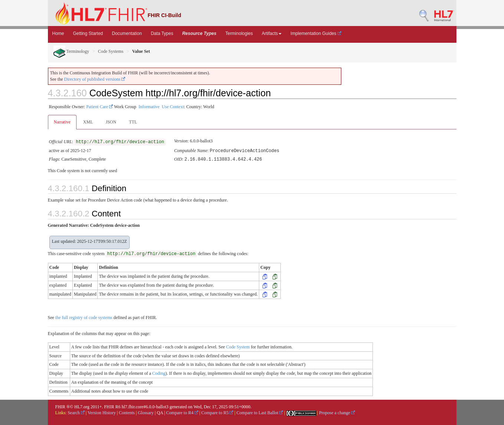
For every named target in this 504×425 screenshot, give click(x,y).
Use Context (173, 107)
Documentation (127, 33)
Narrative (62, 122)
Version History (102, 412)
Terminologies (239, 33)
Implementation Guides (316, 33)
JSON (111, 122)
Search (76, 412)
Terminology (71, 51)
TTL (133, 122)
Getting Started (88, 33)
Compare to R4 (182, 412)
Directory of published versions (95, 79)
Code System (238, 346)
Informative (149, 107)
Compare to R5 (217, 412)
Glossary (146, 412)
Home (58, 33)
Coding (159, 373)
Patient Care (100, 107)
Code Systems (111, 51)
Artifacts (272, 33)
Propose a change (337, 412)
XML (88, 122)
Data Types (162, 33)
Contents (127, 412)
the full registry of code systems (84, 317)
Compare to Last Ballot (260, 412)
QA (160, 412)
